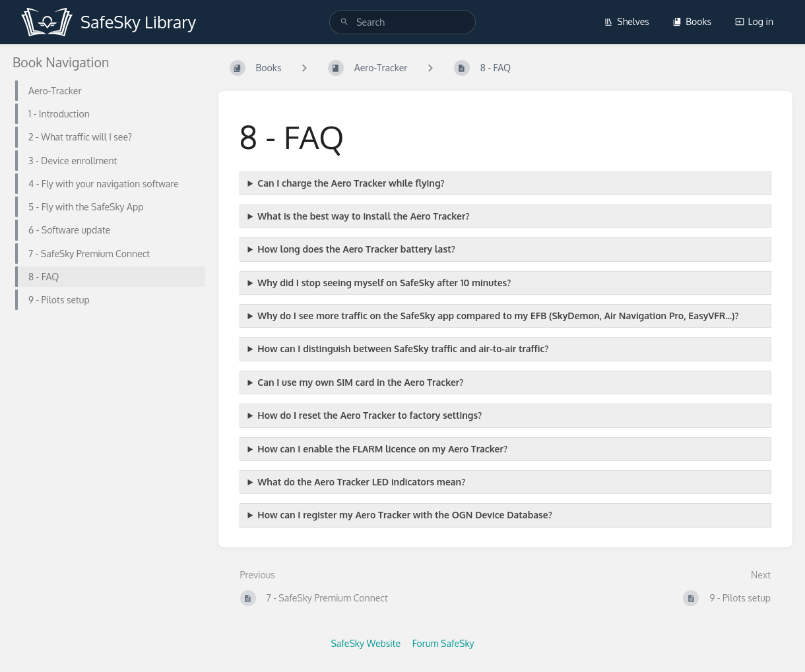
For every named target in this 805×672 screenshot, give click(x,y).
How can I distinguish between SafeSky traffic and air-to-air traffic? (403, 349)
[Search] (344, 22)
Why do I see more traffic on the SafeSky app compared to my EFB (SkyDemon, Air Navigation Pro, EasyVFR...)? (498, 316)
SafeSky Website (366, 643)
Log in (754, 21)
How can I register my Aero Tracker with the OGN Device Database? (404, 515)
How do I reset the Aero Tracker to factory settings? (370, 415)
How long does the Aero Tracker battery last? (356, 249)
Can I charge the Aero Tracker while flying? (351, 183)
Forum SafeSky (443, 643)
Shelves (627, 21)
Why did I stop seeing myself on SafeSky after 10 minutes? (384, 283)
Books (692, 21)
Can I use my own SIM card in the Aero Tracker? (360, 382)
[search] (402, 22)
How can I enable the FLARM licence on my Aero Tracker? (382, 449)
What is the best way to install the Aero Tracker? (363, 216)
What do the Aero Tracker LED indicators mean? (361, 482)
